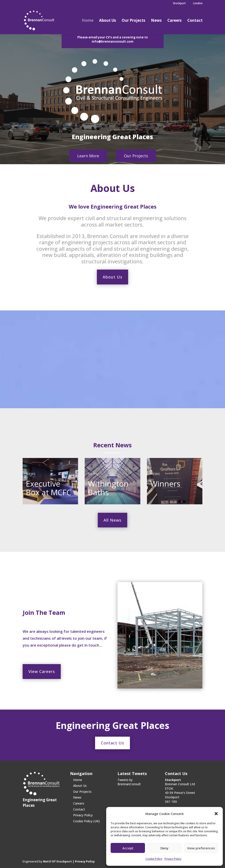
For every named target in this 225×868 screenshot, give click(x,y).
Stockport (178, 4)
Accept (128, 848)
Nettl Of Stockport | (59, 861)
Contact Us (112, 743)
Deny (164, 848)
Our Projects (133, 21)
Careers (174, 21)
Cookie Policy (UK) (86, 821)
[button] (216, 814)
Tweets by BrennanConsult (129, 782)
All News (112, 520)
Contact (195, 21)
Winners (165, 484)
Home (88, 21)
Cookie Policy (154, 859)
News (156, 21)
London (196, 4)
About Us (108, 21)
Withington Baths (108, 488)
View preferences (201, 848)
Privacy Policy (173, 859)
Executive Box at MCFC (49, 488)
